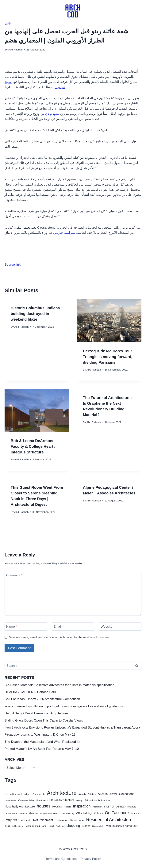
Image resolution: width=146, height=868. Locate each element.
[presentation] (109, 321)
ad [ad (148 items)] (6, 794)
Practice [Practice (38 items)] (135, 813)
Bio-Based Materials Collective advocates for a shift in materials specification (59, 685)
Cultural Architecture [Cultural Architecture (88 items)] (61, 800)
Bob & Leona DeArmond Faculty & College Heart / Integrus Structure (33, 446)
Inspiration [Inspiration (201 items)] (82, 806)
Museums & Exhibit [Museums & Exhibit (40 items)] (50, 813)
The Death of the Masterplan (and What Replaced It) (42, 742)
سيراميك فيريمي (64, 233)
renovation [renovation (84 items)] (62, 820)
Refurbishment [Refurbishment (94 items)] (43, 820)
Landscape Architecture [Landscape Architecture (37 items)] (16, 813)
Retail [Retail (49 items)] (51, 826)
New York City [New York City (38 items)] (68, 813)
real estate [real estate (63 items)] (25, 820)
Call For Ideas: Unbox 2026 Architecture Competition (42, 699)
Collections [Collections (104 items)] (127, 794)
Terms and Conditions (61, 859)
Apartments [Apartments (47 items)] (39, 794)
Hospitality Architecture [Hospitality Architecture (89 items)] (20, 806)
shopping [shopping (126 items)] (73, 826)
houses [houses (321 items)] (44, 806)
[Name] (26, 627)
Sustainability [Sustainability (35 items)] (98, 826)
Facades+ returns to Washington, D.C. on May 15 (40, 735)
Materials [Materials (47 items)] (34, 813)
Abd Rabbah (15, 50)
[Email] (73, 627)
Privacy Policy (90, 859)
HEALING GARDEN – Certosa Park (30, 692)
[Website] (120, 627)
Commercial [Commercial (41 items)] (11, 800)
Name (12, 627)
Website (107, 627)
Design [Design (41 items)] (80, 800)
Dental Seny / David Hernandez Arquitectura (36, 713)
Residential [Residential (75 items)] (77, 820)
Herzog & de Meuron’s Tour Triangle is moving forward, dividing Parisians (108, 357)
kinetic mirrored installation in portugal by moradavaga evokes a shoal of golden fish (65, 706)
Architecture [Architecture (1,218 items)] (62, 793)
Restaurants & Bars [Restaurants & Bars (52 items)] (35, 826)
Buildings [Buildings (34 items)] (92, 794)
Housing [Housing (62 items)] (57, 807)
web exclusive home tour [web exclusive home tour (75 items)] (122, 826)
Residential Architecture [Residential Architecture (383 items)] (109, 820)
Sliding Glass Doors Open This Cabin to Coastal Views (44, 720)
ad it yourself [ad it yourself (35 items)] (16, 794)
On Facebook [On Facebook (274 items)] (117, 813)
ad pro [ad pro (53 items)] (27, 794)
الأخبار (8, 24)
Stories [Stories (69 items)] (86, 826)
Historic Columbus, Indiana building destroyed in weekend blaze (35, 314)
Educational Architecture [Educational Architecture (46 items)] (98, 800)
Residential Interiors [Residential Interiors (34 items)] (14, 826)
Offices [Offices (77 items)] (99, 813)
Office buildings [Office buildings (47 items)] (84, 813)
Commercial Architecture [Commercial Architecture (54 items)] (32, 800)
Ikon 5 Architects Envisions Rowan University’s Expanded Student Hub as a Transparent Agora (72, 728)
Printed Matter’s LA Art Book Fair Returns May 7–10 (42, 749)
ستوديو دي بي (50, 114)
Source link (13, 265)
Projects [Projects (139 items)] (11, 820)
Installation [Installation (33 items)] (97, 807)
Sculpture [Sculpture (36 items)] (60, 826)
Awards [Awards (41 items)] (82, 794)
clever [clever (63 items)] (114, 794)
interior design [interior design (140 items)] (115, 806)
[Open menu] (138, 11)
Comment (14, 575)
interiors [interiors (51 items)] (132, 807)
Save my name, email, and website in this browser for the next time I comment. (60, 637)
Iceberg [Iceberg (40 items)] (68, 807)
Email (59, 627)
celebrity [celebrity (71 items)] (103, 794)
